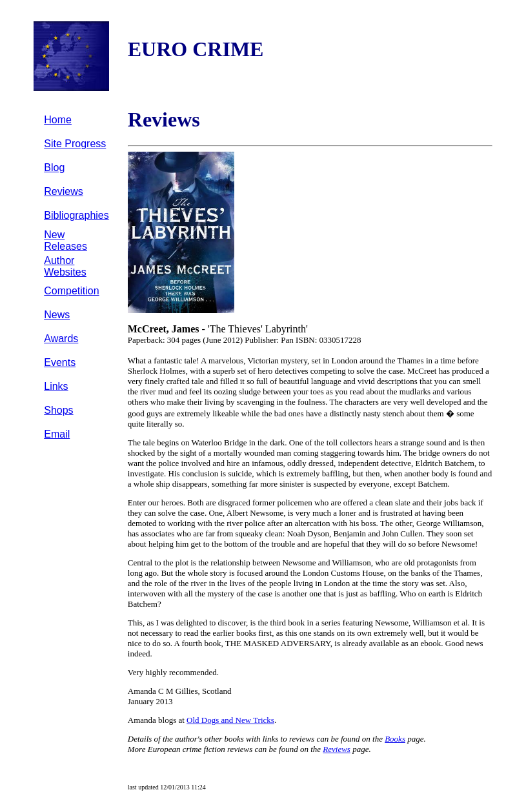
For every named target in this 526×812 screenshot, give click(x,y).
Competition (71, 291)
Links (56, 386)
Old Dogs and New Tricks (230, 720)
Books (395, 739)
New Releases (66, 240)
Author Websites (65, 266)
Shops (58, 410)
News (57, 315)
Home (58, 120)
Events (60, 362)
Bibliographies (76, 215)
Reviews (63, 191)
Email (57, 434)
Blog (54, 167)
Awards (61, 339)
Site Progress (75, 144)
